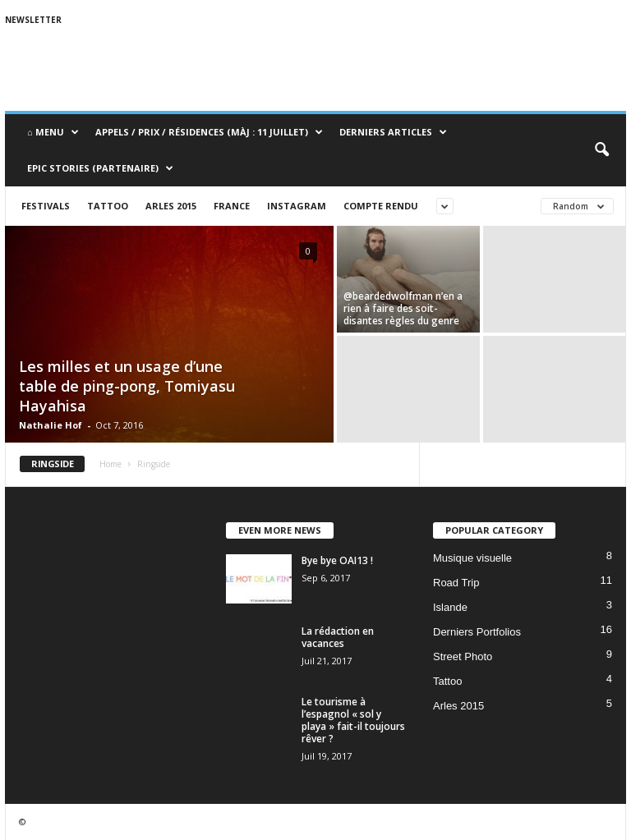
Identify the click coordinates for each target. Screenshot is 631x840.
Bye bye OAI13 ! (337, 560)
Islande (450, 607)
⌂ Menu (53, 132)
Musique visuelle (472, 558)
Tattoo (108, 206)
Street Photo (463, 656)
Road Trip (456, 583)
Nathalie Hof (51, 425)
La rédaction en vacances (338, 637)
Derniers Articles (393, 132)
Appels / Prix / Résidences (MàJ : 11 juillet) (209, 132)
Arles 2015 (171, 206)
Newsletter (33, 20)
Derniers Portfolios (477, 632)
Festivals (46, 206)
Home (111, 464)
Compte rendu (381, 206)
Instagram (297, 206)
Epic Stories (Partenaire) (100, 168)
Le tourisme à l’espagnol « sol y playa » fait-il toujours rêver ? (353, 720)
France (232, 206)
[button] (601, 150)
